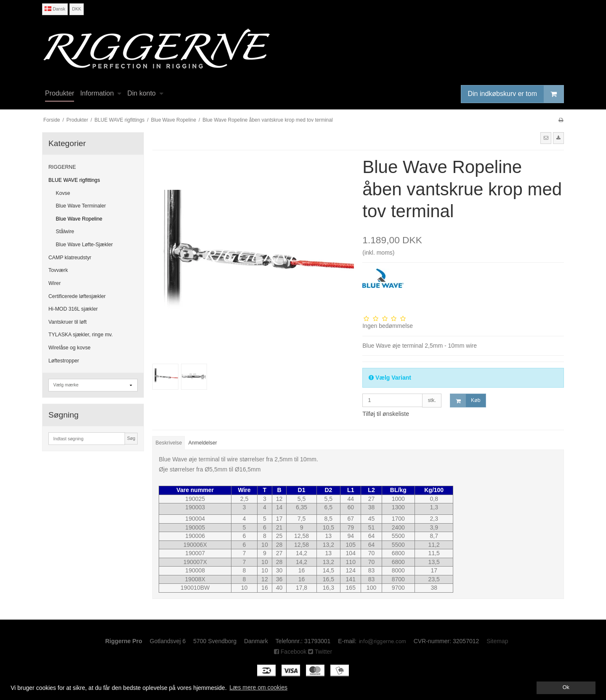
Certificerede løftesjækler (77, 296)
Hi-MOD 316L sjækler (73, 309)
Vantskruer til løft (68, 322)
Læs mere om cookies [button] (258, 687)
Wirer (54, 283)
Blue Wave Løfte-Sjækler (85, 245)
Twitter (320, 652)
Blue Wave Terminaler (81, 206)
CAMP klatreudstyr (70, 258)
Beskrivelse (169, 443)
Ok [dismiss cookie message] (566, 687)
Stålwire (65, 232)
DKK (77, 9)
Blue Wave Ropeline (79, 219)
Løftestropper (64, 361)
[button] (546, 138)
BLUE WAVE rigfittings (74, 180)
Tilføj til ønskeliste (386, 414)
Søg (131, 438)
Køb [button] (465, 401)
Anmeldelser (203, 443)
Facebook (290, 652)
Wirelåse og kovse (69, 348)
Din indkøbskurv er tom (516, 94)
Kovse (63, 193)
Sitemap (497, 641)
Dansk (55, 9)
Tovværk (58, 270)
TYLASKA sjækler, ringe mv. (81, 335)
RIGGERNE (62, 167)
